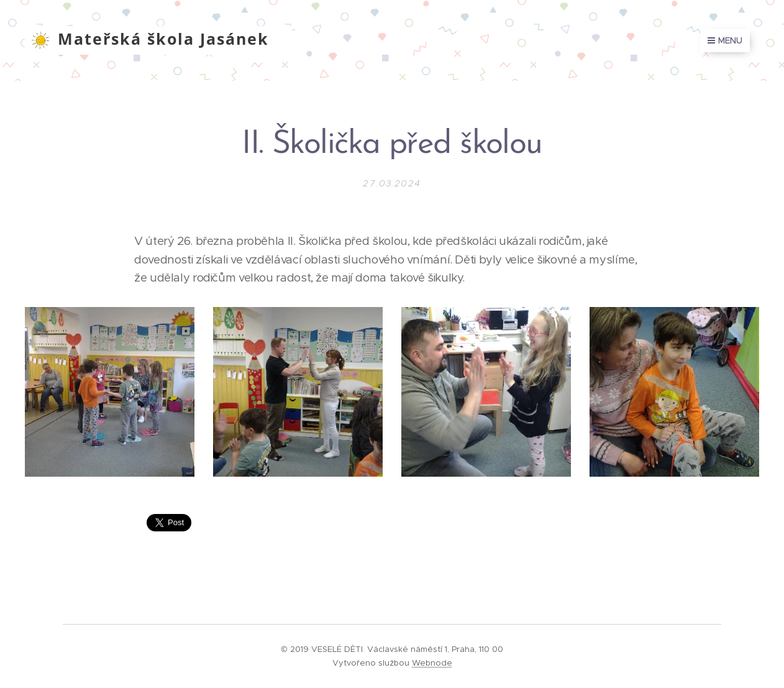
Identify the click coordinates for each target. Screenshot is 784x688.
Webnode (432, 663)
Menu (725, 40)
